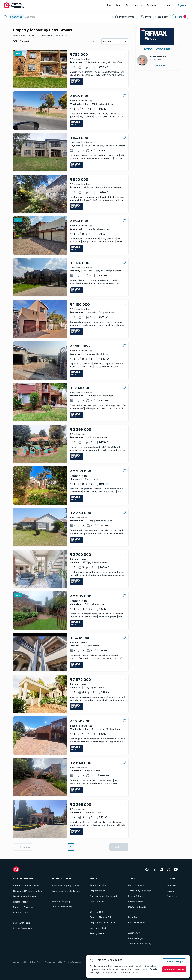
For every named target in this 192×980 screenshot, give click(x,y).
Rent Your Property (61, 901)
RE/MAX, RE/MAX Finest (157, 49)
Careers (170, 891)
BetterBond (134, 917)
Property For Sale (23, 878)
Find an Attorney (136, 896)
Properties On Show (23, 907)
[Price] (146, 17)
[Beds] (163, 17)
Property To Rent (61, 878)
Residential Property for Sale (27, 885)
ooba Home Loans (137, 923)
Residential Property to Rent (65, 885)
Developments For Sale (24, 896)
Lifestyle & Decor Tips (101, 901)
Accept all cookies (174, 969)
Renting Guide (97, 933)
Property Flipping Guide (102, 917)
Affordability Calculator (139, 891)
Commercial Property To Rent (66, 891)
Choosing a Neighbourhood (103, 896)
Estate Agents (19, 35)
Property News (97, 891)
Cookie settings (174, 961)
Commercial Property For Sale (28, 891)
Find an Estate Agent (23, 928)
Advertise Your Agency (140, 944)
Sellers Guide (96, 912)
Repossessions (20, 902)
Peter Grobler (62, 35)
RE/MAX (32, 35)
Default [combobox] (108, 41)
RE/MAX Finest (46, 35)
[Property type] (125, 17)
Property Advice (98, 885)
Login (168, 5)
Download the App (137, 907)
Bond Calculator (136, 885)
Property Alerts (136, 901)
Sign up (182, 5)
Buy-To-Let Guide (99, 928)
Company (172, 878)
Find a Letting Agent (62, 907)
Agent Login (134, 933)
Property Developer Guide (103, 923)
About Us (171, 885)
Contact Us (172, 896)
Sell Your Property (22, 923)
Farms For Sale (20, 912)
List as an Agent (136, 938)
